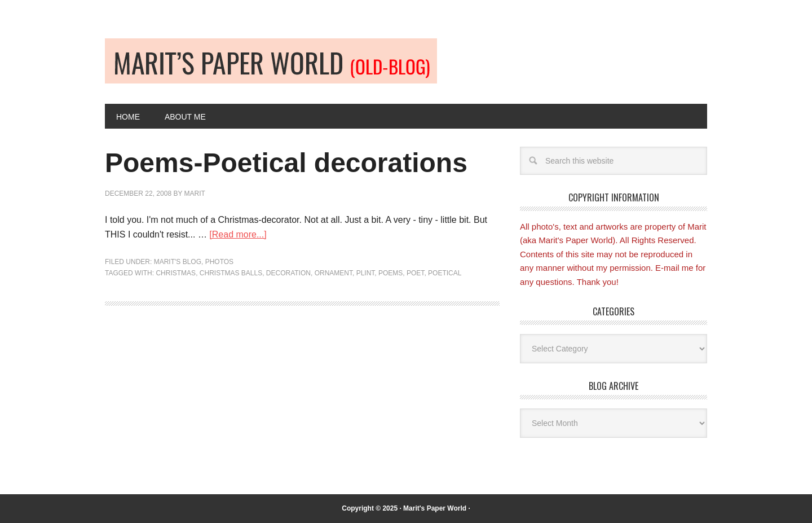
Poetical (445, 273)
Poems (390, 273)
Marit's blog (178, 262)
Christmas (176, 273)
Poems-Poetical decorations (286, 163)
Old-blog (271, 61)
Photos (219, 262)
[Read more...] (238, 234)
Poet (415, 273)
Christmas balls (231, 273)
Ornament (334, 273)
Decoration (288, 273)
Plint (366, 273)
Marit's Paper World (435, 508)
